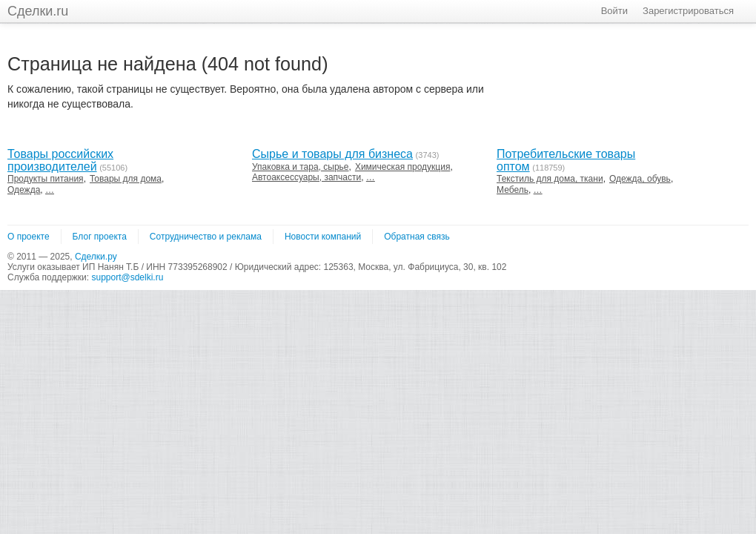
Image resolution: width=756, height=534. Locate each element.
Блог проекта (100, 237)
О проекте (29, 237)
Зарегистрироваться (688, 11)
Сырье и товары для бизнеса (332, 154)
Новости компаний (323, 237)
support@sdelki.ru (127, 277)
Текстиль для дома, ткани (550, 179)
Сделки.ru (38, 11)
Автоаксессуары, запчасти (306, 177)
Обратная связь (417, 237)
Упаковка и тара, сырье (301, 167)
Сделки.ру (96, 257)
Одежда (24, 190)
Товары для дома (126, 179)
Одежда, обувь (640, 179)
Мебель (513, 190)
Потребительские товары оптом (566, 160)
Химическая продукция (403, 167)
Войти (614, 11)
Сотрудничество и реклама (206, 237)
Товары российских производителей (60, 160)
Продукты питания (46, 179)
